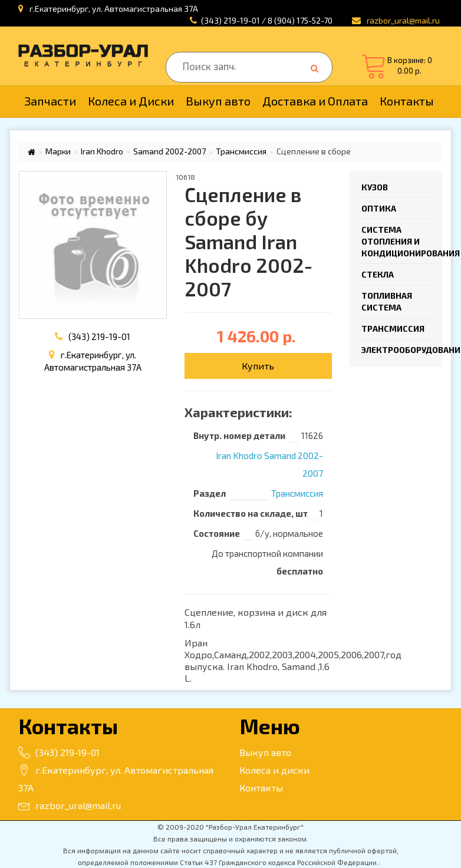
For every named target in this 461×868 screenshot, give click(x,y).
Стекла (378, 274)
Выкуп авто (218, 101)
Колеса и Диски (131, 101)
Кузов (375, 187)
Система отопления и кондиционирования (397, 241)
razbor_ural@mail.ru (70, 805)
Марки (58, 151)
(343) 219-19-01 (99, 336)
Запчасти (50, 101)
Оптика (379, 208)
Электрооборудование (397, 350)
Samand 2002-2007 (169, 151)
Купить (258, 366)
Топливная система (387, 301)
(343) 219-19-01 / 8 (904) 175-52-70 (267, 20)
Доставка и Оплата (315, 101)
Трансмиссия (241, 151)
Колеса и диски (274, 770)
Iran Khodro (102, 151)
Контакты (407, 101)
